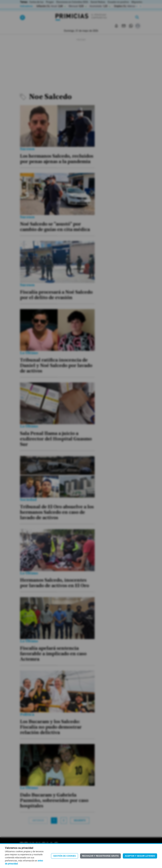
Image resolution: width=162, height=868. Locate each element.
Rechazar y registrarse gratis (100, 856)
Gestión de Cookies (65, 856)
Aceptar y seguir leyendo (140, 856)
